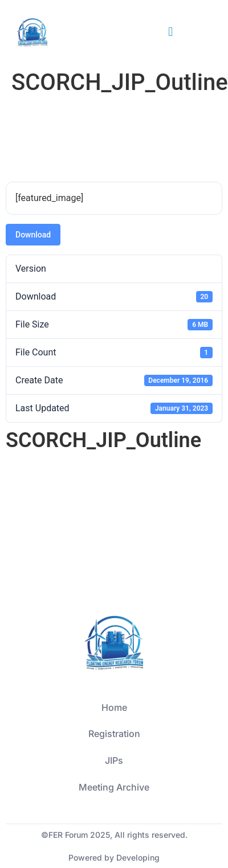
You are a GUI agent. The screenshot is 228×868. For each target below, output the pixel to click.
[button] (171, 32)
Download (33, 235)
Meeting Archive (114, 787)
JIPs (114, 760)
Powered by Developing (114, 857)
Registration (114, 734)
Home (114, 707)
